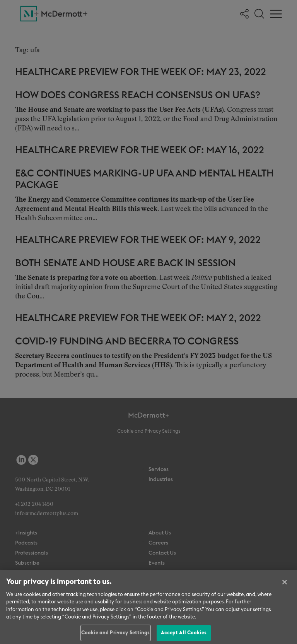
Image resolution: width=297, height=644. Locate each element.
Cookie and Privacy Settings (116, 636)
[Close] (285, 585)
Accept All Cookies (184, 636)
